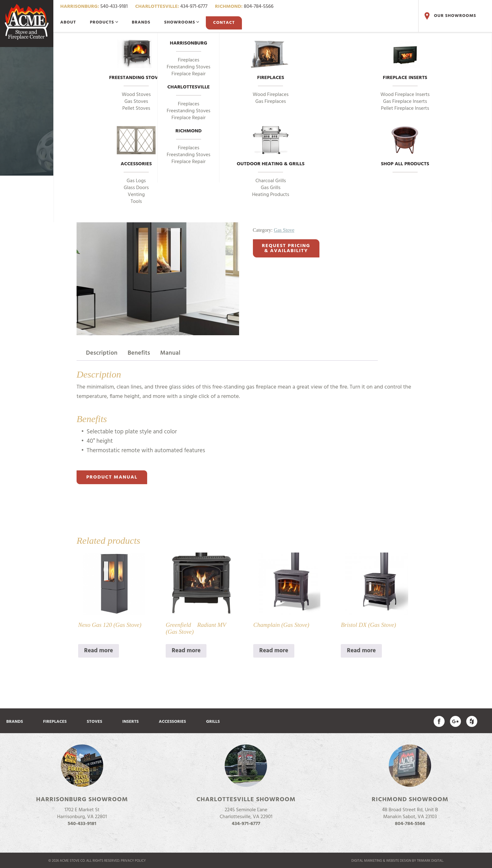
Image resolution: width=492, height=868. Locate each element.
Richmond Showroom (410, 800)
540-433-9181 (94, 7)
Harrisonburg (188, 44)
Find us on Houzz (472, 721)
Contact (224, 23)
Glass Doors (136, 188)
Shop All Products (405, 147)
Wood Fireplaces (270, 95)
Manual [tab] (171, 353)
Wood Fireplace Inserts (405, 95)
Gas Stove (284, 230)
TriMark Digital (430, 861)
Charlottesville (188, 87)
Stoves (95, 722)
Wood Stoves (136, 95)
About (68, 22)
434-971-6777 (171, 7)
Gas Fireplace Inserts (405, 102)
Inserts (131, 722)
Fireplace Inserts (405, 61)
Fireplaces (271, 61)
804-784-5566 (244, 7)
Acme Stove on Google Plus (455, 721)
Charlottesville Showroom (246, 800)
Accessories (136, 147)
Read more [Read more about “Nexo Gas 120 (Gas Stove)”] (99, 651)
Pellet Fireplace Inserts (405, 109)
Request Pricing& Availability (286, 248)
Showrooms (182, 22)
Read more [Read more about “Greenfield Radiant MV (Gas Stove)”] (186, 651)
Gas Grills (271, 188)
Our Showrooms (450, 16)
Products (104, 22)
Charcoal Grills (271, 181)
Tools (136, 202)
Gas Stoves (136, 102)
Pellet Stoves (136, 109)
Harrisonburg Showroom (82, 800)
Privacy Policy (133, 861)
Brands (141, 22)
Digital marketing (367, 861)
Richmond (189, 131)
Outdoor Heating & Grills (271, 147)
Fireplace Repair (189, 74)
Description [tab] (102, 353)
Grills (213, 722)
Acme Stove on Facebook (439, 721)
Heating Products (270, 195)
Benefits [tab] (139, 353)
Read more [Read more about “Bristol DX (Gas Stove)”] (361, 651)
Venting (136, 195)
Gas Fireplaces (271, 102)
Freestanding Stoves (136, 61)
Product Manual (112, 477)
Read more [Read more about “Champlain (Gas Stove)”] (274, 651)
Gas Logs (136, 181)
